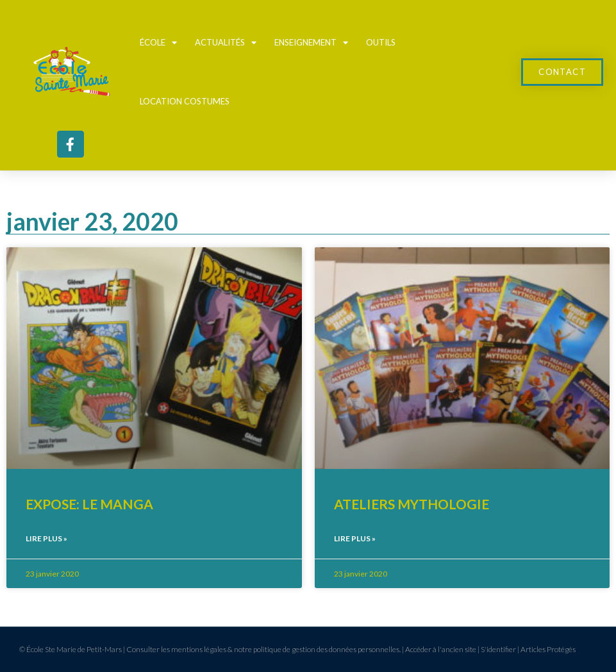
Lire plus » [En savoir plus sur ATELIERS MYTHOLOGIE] (355, 538)
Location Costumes (185, 101)
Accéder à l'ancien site (441, 649)
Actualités (226, 43)
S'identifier (498, 649)
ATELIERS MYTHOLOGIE (412, 504)
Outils (381, 42)
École (158, 43)
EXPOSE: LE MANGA (89, 504)
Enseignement (311, 43)
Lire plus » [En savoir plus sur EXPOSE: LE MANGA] (46, 538)
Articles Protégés (548, 649)
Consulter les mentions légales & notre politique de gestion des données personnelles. (263, 649)
